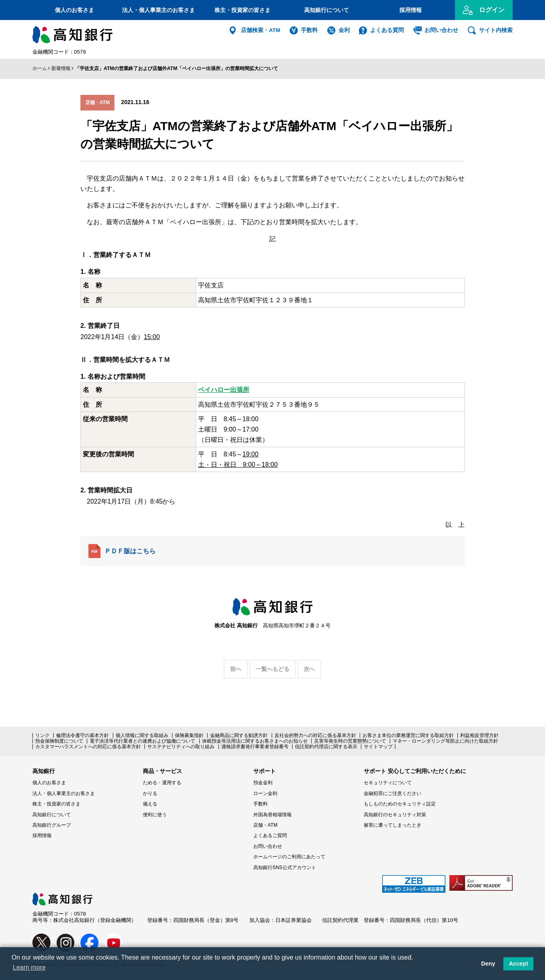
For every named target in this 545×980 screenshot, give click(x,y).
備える (150, 804)
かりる (150, 793)
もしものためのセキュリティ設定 (400, 804)
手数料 (309, 30)
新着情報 (61, 68)
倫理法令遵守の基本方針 (82, 735)
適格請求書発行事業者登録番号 (255, 747)
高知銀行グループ (52, 825)
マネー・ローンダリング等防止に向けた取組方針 (445, 741)
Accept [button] (519, 964)
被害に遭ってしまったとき (393, 825)
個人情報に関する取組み (142, 735)
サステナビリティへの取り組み (181, 747)
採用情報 (411, 10)
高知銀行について (327, 10)
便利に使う (155, 815)
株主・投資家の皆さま (242, 10)
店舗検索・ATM (260, 30)
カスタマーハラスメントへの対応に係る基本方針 (88, 747)
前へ (236, 669)
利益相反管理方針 (479, 735)
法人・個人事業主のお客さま (158, 10)
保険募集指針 (189, 735)
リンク (42, 735)
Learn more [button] (29, 967)
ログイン (492, 10)
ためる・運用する (162, 783)
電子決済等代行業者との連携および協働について (142, 741)
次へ (309, 669)
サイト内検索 (496, 30)
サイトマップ (378, 747)
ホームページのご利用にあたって (289, 857)
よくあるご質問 (270, 835)
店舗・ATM (265, 825)
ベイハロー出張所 (224, 390)
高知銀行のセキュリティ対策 (395, 815)
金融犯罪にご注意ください (393, 793)
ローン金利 (265, 793)
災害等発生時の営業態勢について (350, 741)
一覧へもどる (272, 669)
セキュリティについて (388, 783)
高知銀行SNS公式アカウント (285, 868)
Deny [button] (488, 964)
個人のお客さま (74, 10)
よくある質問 (387, 30)
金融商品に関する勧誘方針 (239, 735)
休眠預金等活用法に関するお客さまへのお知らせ (255, 741)
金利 (344, 30)
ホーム (40, 68)
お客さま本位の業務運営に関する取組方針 (408, 735)
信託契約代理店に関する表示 (326, 747)
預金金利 (263, 783)
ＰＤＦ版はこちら (122, 551)
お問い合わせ (441, 30)
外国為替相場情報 (272, 815)
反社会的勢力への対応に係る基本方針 (315, 735)
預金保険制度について (59, 741)
